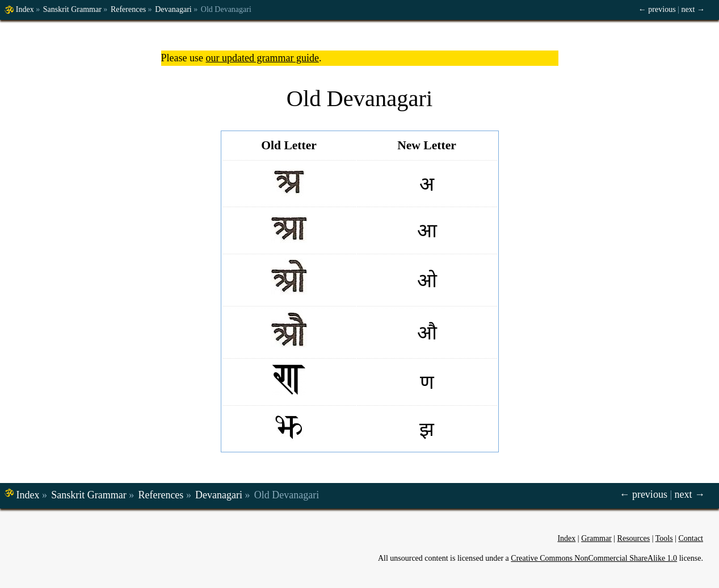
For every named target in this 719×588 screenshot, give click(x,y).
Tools (664, 538)
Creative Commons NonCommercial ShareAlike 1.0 (594, 558)
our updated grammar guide (262, 58)
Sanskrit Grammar (72, 9)
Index (25, 9)
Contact (691, 538)
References (128, 9)
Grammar (596, 538)
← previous (657, 9)
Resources (634, 538)
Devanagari (173, 9)
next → (693, 9)
